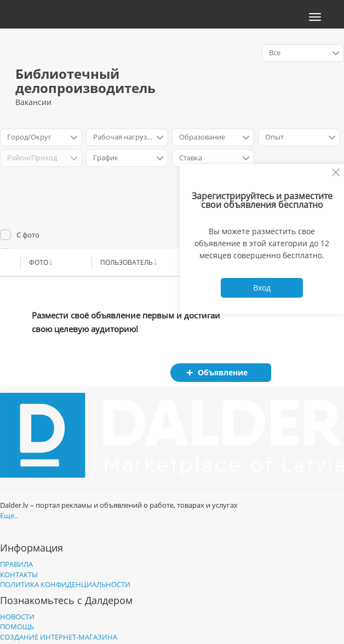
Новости (17, 617)
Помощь (17, 626)
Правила (16, 564)
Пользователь (127, 262)
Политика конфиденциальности (65, 584)
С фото (28, 235)
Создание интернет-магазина (59, 637)
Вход (262, 288)
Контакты (19, 575)
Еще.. (9, 515)
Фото (39, 262)
